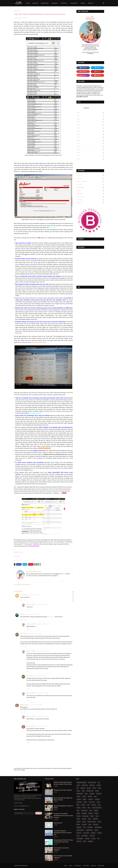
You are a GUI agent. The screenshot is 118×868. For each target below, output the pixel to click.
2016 (91, 128)
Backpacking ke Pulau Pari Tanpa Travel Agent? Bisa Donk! (63, 841)
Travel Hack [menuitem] (74, 3)
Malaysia (79, 816)
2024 (91, 153)
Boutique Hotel (90, 791)
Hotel (78, 805)
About (71, 866)
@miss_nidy (18, 18)
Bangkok (89, 788)
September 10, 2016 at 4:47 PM (43, 624)
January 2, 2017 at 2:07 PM (40, 676)
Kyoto (91, 810)
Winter (85, 841)
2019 (91, 137)
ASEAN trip (91, 175)
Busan (86, 794)
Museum (84, 819)
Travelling (25, 560)
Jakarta (84, 808)
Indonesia (91, 178)
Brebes (97, 791)
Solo (84, 827)
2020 (91, 140)
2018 (91, 134)
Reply (21, 600)
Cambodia (92, 794)
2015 (91, 125)
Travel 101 (20, 560)
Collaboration (78, 866)
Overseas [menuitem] (64, 3)
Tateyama (93, 833)
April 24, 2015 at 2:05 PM (42, 604)
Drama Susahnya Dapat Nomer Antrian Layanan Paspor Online (63, 783)
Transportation (85, 836)
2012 (91, 116)
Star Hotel (79, 833)
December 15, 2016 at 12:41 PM (35, 634)
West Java (79, 841)
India (88, 805)
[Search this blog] (24, 813)
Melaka (92, 816)
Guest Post (79, 802)
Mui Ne (78, 819)
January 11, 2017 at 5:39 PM (36, 705)
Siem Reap (96, 824)
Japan (89, 808)
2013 (91, 119)
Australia (99, 785)
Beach (100, 788)
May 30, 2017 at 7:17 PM (42, 726)
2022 (91, 147)
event (95, 796)
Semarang (84, 824)
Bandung (83, 788)
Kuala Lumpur (84, 810)
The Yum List (24, 595)
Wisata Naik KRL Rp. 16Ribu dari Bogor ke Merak (63, 799)
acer (99, 782)
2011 (91, 113)
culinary (91, 203)
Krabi (78, 810)
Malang (96, 813)
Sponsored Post (89, 830)
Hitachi (85, 802)
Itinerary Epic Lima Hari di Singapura (61, 849)
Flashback (79, 799)
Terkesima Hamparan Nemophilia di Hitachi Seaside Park (63, 833)
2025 (91, 156)
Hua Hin (83, 805)
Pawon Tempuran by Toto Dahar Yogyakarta (63, 857)
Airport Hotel (85, 785)
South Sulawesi (98, 827)
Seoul (90, 824)
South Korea (90, 827)
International (101, 866)
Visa (98, 839)
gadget (85, 799)
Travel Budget (91, 197)
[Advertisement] (90, 302)
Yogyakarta (91, 841)
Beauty (78, 791)
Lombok (78, 813)
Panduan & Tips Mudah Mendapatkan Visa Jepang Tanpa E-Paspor (63, 816)
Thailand (99, 833)
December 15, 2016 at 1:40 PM (43, 651)
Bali (78, 788)
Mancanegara (91, 187)
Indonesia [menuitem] (54, 3)
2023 (91, 150)
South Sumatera (80, 830)
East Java (90, 796)
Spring (96, 830)
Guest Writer (86, 866)
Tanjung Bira (86, 833)
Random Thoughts (92, 822)
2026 (91, 159)
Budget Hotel (80, 794)
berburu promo (51, 617)
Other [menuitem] (83, 3)
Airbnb (78, 785)
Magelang (84, 813)
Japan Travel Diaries (91, 181)
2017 (91, 131)
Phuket (84, 822)
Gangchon (91, 799)
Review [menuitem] (90, 3)
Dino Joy (23, 614)
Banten (94, 788)
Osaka (89, 819)
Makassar (91, 813)
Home (66, 866)
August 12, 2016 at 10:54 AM (33, 614)
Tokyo (78, 836)
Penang (78, 822)
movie (97, 816)
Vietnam (93, 839)
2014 (91, 122)
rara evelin (23, 634)
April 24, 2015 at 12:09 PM (35, 595)
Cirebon (78, 796)
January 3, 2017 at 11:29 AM (42, 693)
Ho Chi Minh (92, 802)
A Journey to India (92, 782)
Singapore (79, 827)
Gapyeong (97, 799)
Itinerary (79, 808)
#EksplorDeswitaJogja (81, 782)
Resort (99, 822)
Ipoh (99, 805)
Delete (25, 600)
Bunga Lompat (24, 705)
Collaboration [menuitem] (45, 3)
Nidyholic (25, 866)
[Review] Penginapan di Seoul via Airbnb (63, 807)
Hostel (98, 802)
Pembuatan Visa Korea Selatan (63, 790)
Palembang (95, 819)
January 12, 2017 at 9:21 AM (42, 716)
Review (91, 191)
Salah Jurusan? (58, 823)
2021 (91, 143)
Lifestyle (91, 184)
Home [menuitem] (28, 3)
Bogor (83, 791)
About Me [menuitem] (35, 3)
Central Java (99, 794)
